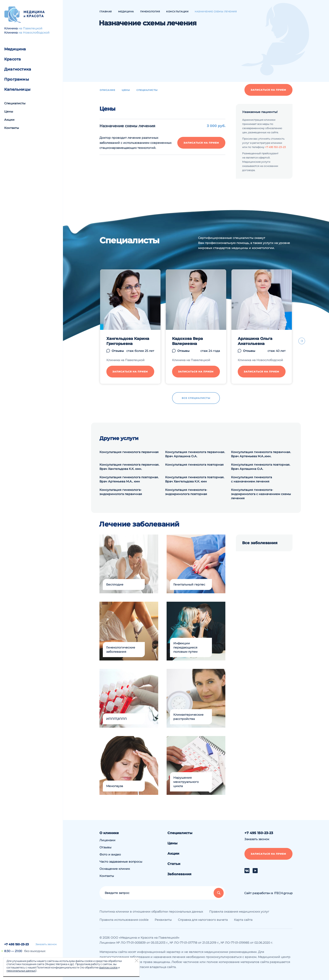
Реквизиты (163, 920)
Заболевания (179, 874)
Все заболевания (260, 543)
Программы (17, 79)
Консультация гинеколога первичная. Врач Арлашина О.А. (195, 454)
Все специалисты (196, 398)
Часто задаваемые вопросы (121, 862)
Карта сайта (243, 920)
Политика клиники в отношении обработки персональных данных (151, 912)
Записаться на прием (268, 90)
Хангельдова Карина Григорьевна (128, 341)
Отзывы (118, 351)
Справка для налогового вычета (203, 920)
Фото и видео (110, 854)
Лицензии (107, 840)
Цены (9, 111)
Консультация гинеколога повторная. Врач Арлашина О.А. (261, 467)
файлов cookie (108, 967)
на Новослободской (34, 33)
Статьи (174, 864)
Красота (12, 59)
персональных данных (21, 971)
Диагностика (18, 69)
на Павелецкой (30, 28)
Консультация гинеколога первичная (129, 452)
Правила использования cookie (124, 920)
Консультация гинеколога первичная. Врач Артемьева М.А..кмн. (261, 454)
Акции (9, 120)
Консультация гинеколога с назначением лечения (251, 479)
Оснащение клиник (115, 869)
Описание (107, 90)
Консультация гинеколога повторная (194, 465)
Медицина (15, 49)
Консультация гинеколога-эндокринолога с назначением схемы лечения (261, 494)
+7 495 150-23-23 (16, 944)
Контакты (12, 128)
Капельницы (17, 89)
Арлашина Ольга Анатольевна (255, 341)
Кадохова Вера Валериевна (187, 341)
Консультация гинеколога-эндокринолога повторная (186, 492)
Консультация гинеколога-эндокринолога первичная (121, 492)
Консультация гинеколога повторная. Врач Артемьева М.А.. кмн (129, 479)
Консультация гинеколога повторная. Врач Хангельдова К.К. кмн (195, 479)
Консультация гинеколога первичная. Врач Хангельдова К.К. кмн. (129, 467)
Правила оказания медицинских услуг (239, 912)
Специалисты (15, 103)
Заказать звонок (46, 944)
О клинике (109, 833)
